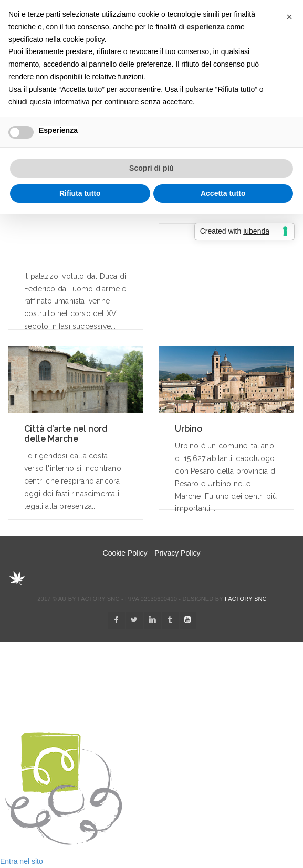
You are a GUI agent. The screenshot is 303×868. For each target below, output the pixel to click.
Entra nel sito (22, 861)
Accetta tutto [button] (223, 193)
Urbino (189, 429)
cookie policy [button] (84, 39)
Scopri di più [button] (151, 168)
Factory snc (246, 599)
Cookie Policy (125, 553)
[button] (289, 17)
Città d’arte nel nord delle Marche (66, 434)
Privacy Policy (177, 553)
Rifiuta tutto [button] (80, 193)
